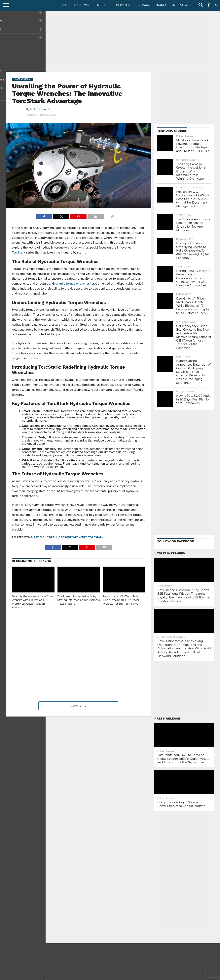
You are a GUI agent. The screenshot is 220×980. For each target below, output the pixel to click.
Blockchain (122, 5)
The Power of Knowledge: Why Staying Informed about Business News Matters (79, 600)
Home (63, 5)
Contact (166, 977)
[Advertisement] (110, 41)
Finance (161, 5)
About (153, 977)
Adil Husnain (38, 109)
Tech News (81, 5)
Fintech (101, 5)
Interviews (181, 5)
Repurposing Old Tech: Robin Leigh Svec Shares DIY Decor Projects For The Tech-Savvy (121, 600)
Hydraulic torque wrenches (71, 283)
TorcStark (19, 252)
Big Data (143, 5)
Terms (193, 977)
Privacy (181, 977)
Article (39, 537)
